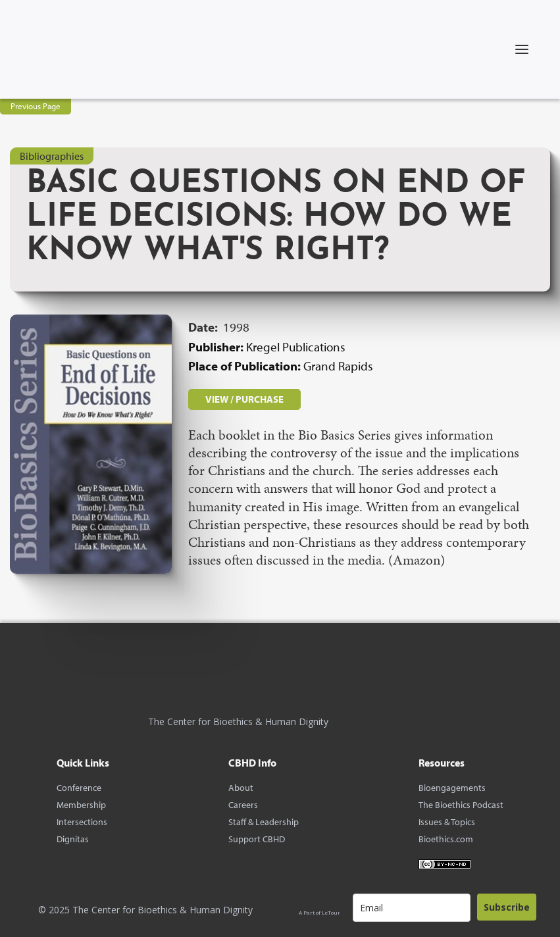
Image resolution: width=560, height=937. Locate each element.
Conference (79, 788)
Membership (81, 805)
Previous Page (36, 106)
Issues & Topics (447, 822)
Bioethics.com (446, 839)
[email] (412, 908)
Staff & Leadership (264, 822)
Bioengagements (452, 788)
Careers (243, 805)
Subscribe (507, 907)
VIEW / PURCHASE (244, 399)
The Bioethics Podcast (461, 805)
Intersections (82, 822)
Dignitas (73, 839)
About (241, 788)
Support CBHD (257, 839)
